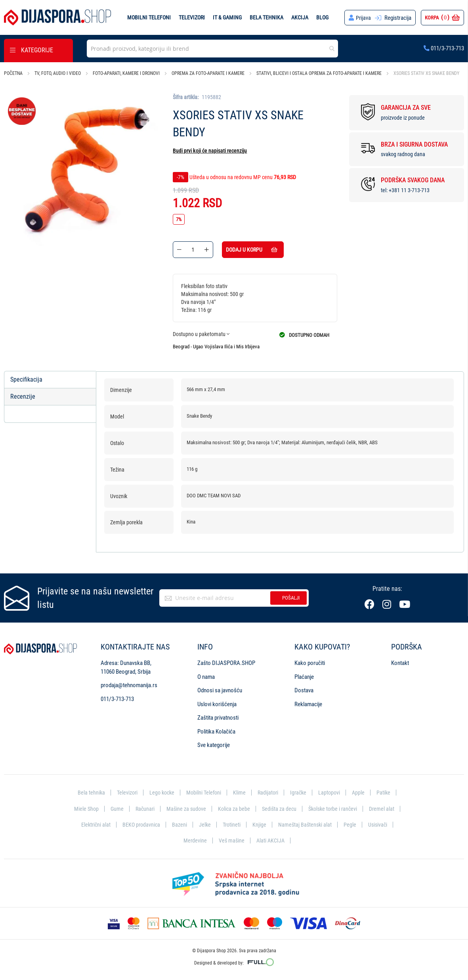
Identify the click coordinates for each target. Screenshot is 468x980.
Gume (132, 807)
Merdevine (210, 840)
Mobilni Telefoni (204, 791)
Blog (322, 17)
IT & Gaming (227, 17)
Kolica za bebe (252, 807)
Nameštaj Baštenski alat (342, 824)
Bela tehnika (266, 17)
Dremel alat (88, 824)
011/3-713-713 (444, 48)
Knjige (295, 824)
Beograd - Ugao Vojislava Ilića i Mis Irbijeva (216, 347)
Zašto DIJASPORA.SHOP (226, 661)
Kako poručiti (310, 661)
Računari (160, 807)
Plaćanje (304, 675)
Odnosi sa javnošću (220, 689)
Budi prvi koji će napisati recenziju (210, 151)
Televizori (191, 17)
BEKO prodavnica (175, 824)
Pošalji (291, 596)
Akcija (299, 17)
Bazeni (214, 824)
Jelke (240, 824)
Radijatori (269, 791)
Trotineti (267, 824)
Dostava (304, 689)
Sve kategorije (214, 743)
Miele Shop (100, 807)
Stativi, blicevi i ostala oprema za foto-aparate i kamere (319, 73)
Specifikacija (26, 379)
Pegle (388, 824)
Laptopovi (333, 791)
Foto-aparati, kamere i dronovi (126, 73)
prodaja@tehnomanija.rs (129, 684)
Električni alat (128, 824)
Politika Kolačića (216, 730)
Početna (13, 73)
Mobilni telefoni (149, 17)
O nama (206, 675)
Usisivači (176, 840)
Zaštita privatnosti (218, 716)
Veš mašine (247, 840)
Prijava (363, 18)
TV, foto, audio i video (58, 73)
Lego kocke (160, 791)
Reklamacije (308, 702)
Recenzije (23, 396)
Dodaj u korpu (262, 250)
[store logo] (57, 17)
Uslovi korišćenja (217, 702)
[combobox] (212, 49)
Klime (240, 791)
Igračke (301, 791)
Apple (362, 791)
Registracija (398, 18)
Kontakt (400, 661)
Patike (388, 791)
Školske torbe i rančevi (355, 807)
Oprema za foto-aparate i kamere (208, 73)
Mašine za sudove (203, 807)
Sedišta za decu (299, 807)
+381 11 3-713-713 (409, 190)
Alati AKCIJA (287, 840)
